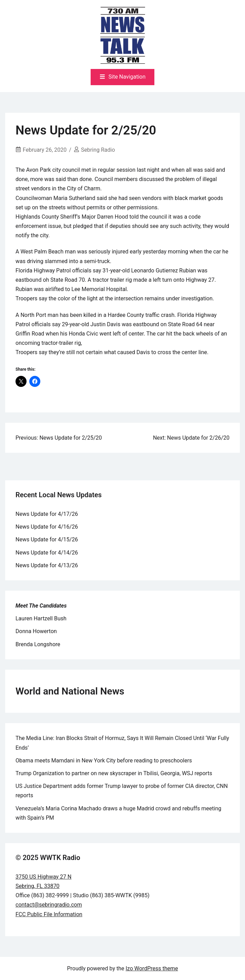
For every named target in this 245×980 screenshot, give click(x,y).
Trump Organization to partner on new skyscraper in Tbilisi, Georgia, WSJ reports (114, 773)
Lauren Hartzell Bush (41, 618)
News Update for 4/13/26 (47, 565)
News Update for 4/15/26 (47, 539)
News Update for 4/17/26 (47, 514)
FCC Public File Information (49, 914)
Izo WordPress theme (152, 968)
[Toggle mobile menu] (123, 77)
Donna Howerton (36, 631)
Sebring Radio (98, 150)
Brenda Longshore (38, 644)
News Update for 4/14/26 (47, 553)
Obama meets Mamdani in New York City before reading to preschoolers (104, 761)
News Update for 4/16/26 (47, 527)
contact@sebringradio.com (49, 905)
